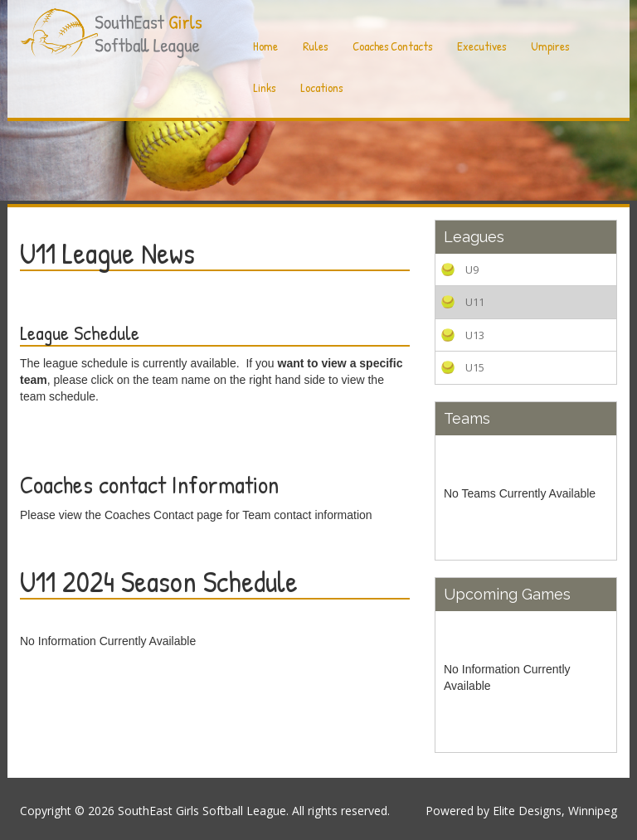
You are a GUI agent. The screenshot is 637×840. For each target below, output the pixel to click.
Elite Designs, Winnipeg (555, 811)
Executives (481, 46)
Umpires (550, 46)
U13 (475, 335)
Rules (315, 46)
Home (265, 46)
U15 (475, 367)
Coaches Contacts (392, 46)
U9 (472, 269)
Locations (321, 87)
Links (264, 87)
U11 (475, 302)
